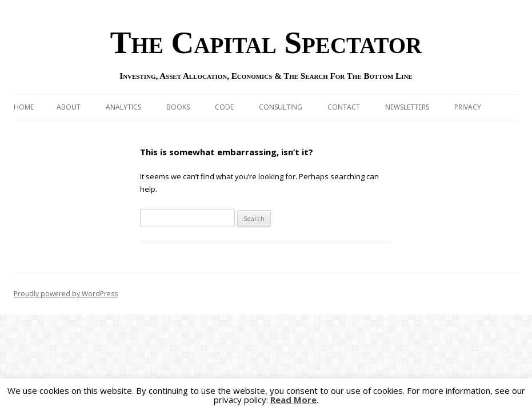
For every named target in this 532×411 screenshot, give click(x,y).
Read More (293, 400)
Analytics (123, 107)
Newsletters (407, 107)
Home (24, 107)
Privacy (468, 107)
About (69, 107)
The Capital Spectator (266, 43)
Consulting (281, 107)
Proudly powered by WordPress (66, 294)
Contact (344, 107)
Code (224, 107)
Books (178, 107)
